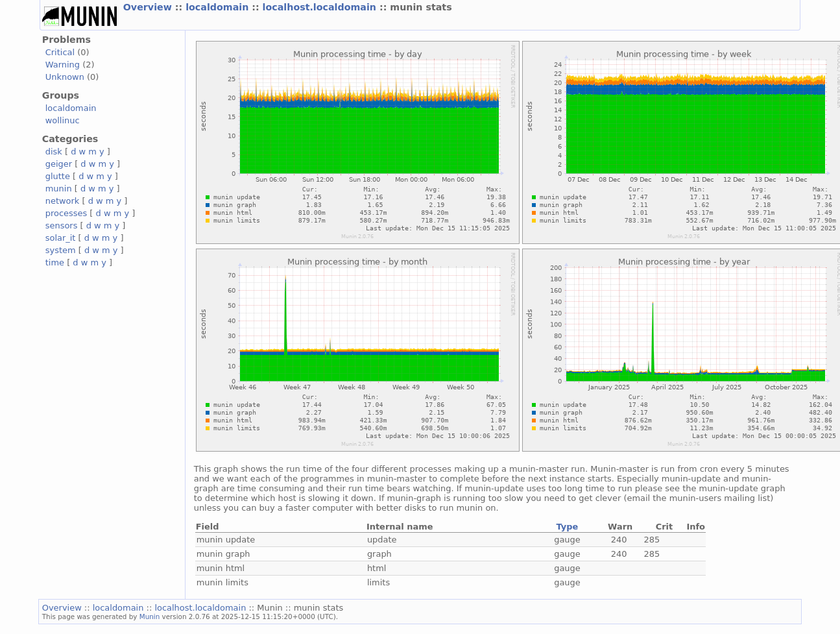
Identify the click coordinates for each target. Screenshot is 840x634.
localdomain (219, 7)
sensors (62, 226)
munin (59, 189)
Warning (63, 65)
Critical (60, 52)
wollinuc (63, 120)
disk (54, 152)
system (61, 250)
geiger (59, 164)
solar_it (61, 238)
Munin (150, 616)
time (55, 262)
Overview (149, 7)
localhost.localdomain (321, 7)
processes (66, 213)
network (63, 201)
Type (568, 527)
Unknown (65, 77)
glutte (58, 176)
